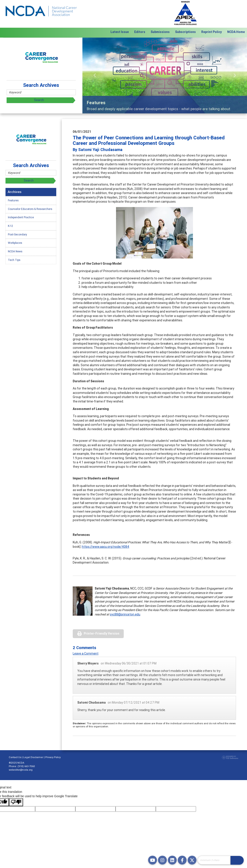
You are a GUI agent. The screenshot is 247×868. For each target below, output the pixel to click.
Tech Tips (14, 260)
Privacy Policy (53, 757)
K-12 (10, 226)
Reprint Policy (212, 32)
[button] (95, 76)
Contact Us (15, 757)
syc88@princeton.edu (125, 614)
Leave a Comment (86, 653)
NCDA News (15, 251)
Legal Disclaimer (33, 757)
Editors (140, 32)
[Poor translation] (16, 802)
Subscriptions (185, 32)
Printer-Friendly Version (102, 633)
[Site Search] (214, 860)
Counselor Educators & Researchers (30, 209)
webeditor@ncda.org (21, 770)
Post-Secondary (17, 234)
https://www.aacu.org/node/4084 (105, 547)
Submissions (160, 32)
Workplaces (15, 243)
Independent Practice (21, 217)
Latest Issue (120, 32)
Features (13, 200)
